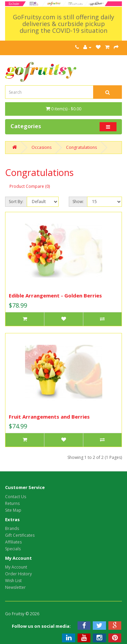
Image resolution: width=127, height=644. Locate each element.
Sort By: (16, 202)
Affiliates (13, 542)
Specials (13, 549)
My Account (16, 567)
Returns (12, 503)
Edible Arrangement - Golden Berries (55, 295)
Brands (12, 528)
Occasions (41, 147)
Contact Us (16, 497)
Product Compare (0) (30, 186)
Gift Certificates (20, 535)
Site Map (13, 510)
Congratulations (81, 147)
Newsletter (15, 587)
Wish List (13, 581)
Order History (18, 574)
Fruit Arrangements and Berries (49, 417)
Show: (78, 202)
